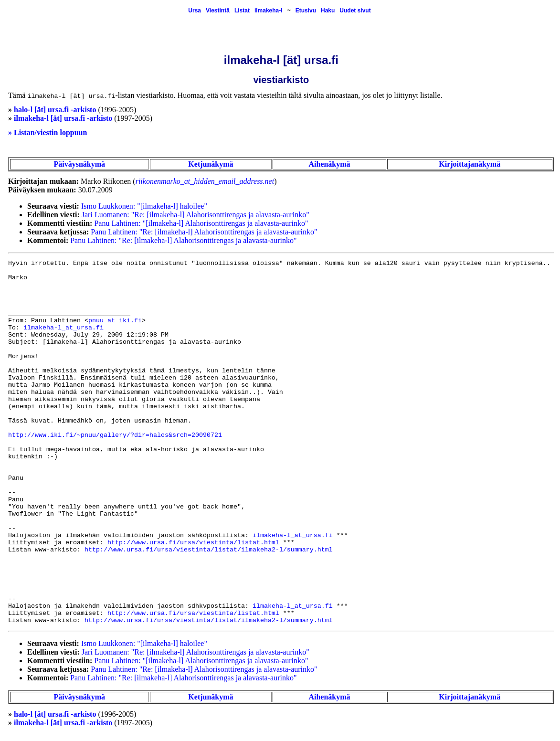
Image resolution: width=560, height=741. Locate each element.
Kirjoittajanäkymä (470, 164)
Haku (328, 11)
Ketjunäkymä (211, 164)
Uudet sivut (355, 11)
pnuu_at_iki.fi (115, 321)
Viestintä (218, 11)
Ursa (195, 11)
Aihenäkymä (329, 164)
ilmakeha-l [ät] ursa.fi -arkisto (63, 118)
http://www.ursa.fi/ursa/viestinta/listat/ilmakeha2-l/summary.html (209, 550)
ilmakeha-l (269, 11)
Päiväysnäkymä (79, 164)
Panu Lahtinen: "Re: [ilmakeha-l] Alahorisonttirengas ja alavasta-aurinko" (204, 232)
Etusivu (306, 11)
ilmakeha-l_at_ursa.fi (63, 328)
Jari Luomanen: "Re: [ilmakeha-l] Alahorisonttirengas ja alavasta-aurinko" (195, 215)
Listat (242, 11)
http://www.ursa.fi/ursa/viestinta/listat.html (193, 543)
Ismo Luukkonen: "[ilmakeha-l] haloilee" (144, 206)
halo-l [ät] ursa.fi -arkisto (55, 110)
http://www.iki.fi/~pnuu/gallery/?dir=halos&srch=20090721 (115, 435)
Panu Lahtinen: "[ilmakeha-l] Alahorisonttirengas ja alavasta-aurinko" (201, 223)
